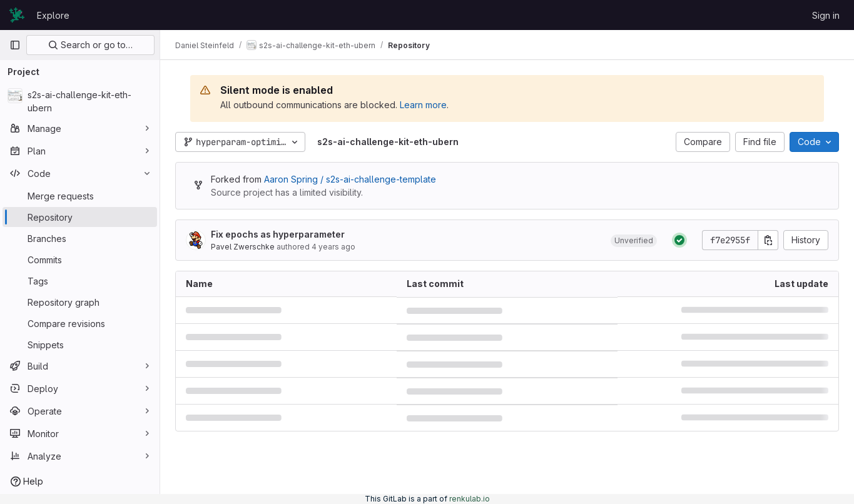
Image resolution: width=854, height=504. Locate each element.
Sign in (826, 15)
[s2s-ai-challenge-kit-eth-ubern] (80, 101)
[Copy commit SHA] (768, 240)
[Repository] (80, 217)
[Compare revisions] (80, 323)
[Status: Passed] (679, 240)
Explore (53, 15)
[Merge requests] (80, 196)
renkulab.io (470, 499)
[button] (634, 240)
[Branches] (80, 238)
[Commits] (80, 260)
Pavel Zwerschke (243, 247)
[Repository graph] (80, 302)
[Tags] (80, 281)
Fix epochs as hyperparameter (278, 234)
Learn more (423, 105)
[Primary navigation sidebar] (15, 45)
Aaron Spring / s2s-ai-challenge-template (350, 179)
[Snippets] (80, 345)
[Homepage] (17, 15)
